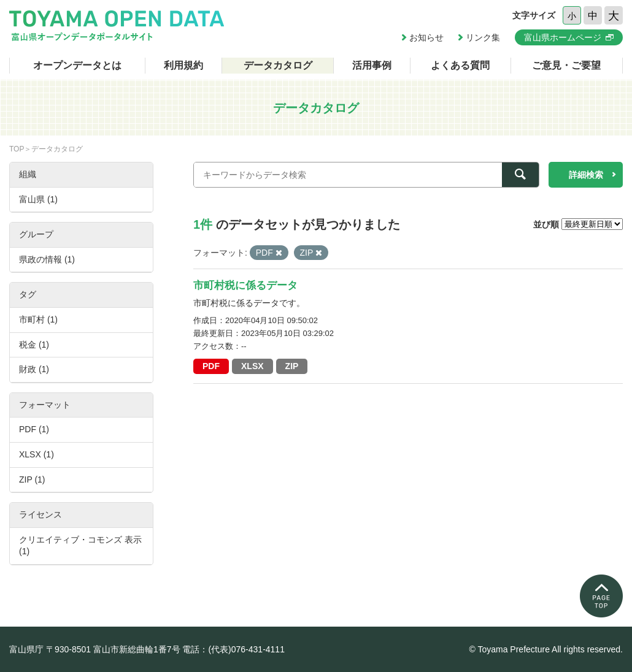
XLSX (252, 366)
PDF (211, 366)
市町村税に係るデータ (245, 285)
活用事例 (372, 65)
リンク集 (483, 37)
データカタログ (278, 65)
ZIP (292, 366)
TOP (17, 149)
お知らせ (426, 37)
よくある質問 (460, 65)
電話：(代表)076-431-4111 (233, 649)
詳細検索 (586, 175)
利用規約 (183, 65)
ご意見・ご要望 (566, 65)
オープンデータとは (77, 65)
